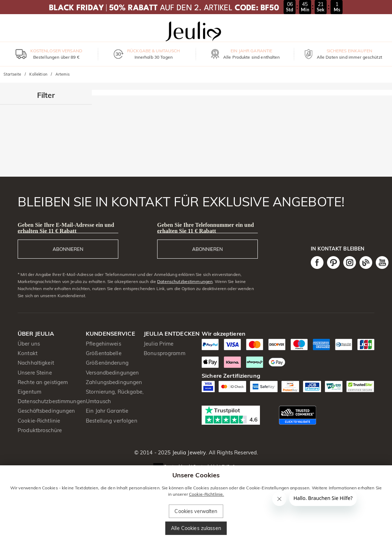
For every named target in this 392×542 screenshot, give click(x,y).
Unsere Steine (35, 373)
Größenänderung (107, 363)
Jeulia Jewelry (188, 452)
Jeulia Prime (159, 344)
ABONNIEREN (68, 249)
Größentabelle (104, 353)
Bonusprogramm (165, 353)
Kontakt (28, 353)
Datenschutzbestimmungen (185, 281)
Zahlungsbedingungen (114, 382)
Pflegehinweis (103, 344)
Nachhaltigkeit (36, 363)
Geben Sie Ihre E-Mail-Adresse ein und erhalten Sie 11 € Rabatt (66, 228)
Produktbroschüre (40, 430)
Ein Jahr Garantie (107, 411)
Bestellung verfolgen (112, 421)
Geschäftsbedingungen (46, 411)
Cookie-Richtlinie (39, 421)
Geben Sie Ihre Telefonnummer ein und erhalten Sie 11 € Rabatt (206, 228)
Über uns (29, 344)
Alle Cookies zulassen (196, 528)
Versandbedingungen (112, 373)
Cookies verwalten (196, 511)
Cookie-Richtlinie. (206, 494)
